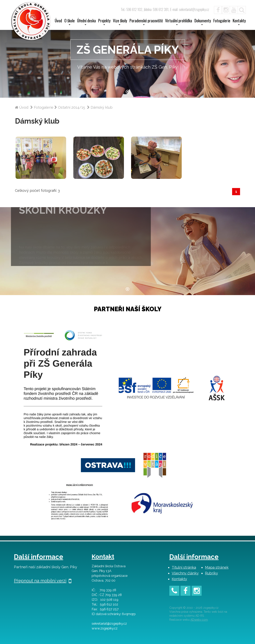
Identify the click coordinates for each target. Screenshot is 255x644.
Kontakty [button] (239, 22)
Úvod (58, 21)
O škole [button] (70, 22)
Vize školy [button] (120, 22)
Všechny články (185, 573)
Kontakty (179, 579)
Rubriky (211, 573)
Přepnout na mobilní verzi (43, 581)
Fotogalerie (222, 21)
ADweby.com (199, 620)
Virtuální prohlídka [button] (179, 22)
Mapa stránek (217, 567)
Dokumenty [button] (203, 22)
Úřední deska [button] (86, 22)
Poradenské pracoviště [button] (146, 22)
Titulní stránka (184, 567)
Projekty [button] (104, 22)
